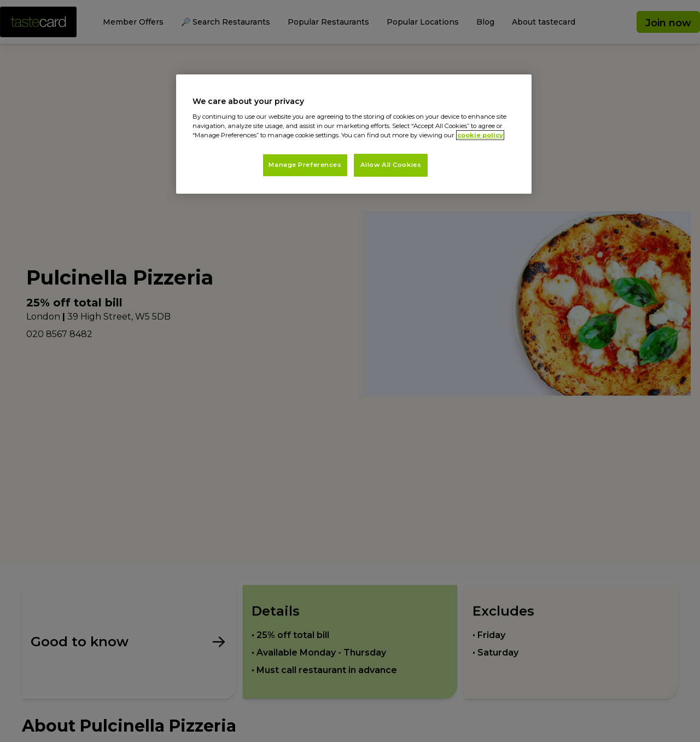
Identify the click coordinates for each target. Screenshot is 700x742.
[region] (354, 134)
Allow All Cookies (391, 165)
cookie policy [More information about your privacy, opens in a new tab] (480, 135)
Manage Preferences (305, 165)
